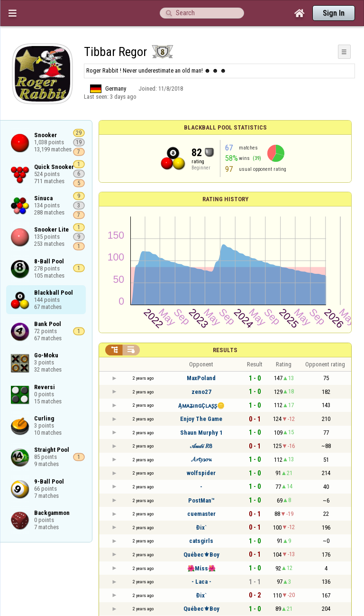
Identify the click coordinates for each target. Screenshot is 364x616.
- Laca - (201, 582)
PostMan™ (201, 500)
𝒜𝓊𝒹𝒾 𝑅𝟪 (201, 446)
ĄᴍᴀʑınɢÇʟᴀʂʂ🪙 (201, 406)
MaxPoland (201, 378)
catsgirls (201, 541)
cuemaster (201, 514)
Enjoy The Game (201, 419)
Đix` (201, 527)
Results (225, 350)
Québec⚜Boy (201, 555)
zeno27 (201, 392)
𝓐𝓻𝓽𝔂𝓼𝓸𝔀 (201, 459)
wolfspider (201, 473)
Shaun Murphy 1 (201, 433)
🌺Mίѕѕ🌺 (201, 568)
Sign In (334, 13)
